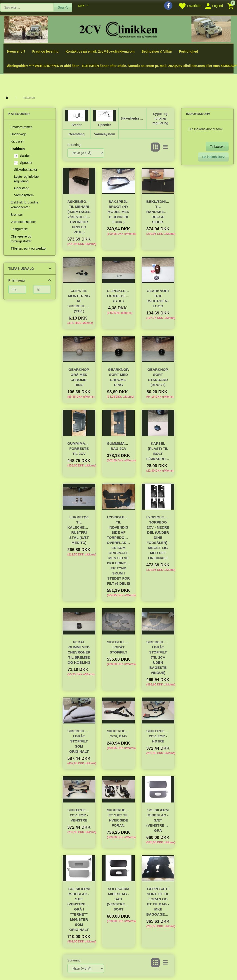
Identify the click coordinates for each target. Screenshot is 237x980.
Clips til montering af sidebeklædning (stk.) (79, 301)
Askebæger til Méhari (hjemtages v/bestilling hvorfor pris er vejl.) (79, 217)
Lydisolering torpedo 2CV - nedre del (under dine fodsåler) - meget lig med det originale (158, 538)
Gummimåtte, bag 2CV (119, 446)
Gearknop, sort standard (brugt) (158, 377)
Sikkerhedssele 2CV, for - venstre (79, 815)
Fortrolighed (188, 51)
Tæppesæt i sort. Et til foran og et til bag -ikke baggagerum (158, 902)
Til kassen (217, 146)
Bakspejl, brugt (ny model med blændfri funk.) (118, 212)
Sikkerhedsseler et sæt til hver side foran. (119, 818)
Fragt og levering (45, 51)
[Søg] (63, 7)
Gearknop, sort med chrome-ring (118, 377)
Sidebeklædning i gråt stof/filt (119, 647)
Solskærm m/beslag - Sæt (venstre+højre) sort (119, 899)
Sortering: (74, 145)
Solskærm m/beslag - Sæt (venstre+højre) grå (158, 820)
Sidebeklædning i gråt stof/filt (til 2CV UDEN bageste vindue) (158, 657)
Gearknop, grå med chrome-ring (79, 377)
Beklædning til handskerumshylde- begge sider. (158, 212)
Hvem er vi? (16, 51)
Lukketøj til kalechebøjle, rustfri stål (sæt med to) (79, 530)
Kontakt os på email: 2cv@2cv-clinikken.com (100, 51)
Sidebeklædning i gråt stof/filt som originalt (79, 741)
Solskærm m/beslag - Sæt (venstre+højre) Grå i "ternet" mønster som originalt (79, 909)
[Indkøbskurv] (231, 6)
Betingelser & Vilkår (157, 51)
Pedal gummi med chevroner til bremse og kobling (79, 652)
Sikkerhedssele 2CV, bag (119, 734)
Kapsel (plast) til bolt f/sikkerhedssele (158, 451)
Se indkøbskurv (213, 157)
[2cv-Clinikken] (118, 29)
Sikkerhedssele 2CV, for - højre (158, 736)
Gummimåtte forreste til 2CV (79, 449)
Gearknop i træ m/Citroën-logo (158, 298)
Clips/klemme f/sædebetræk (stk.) (119, 296)
